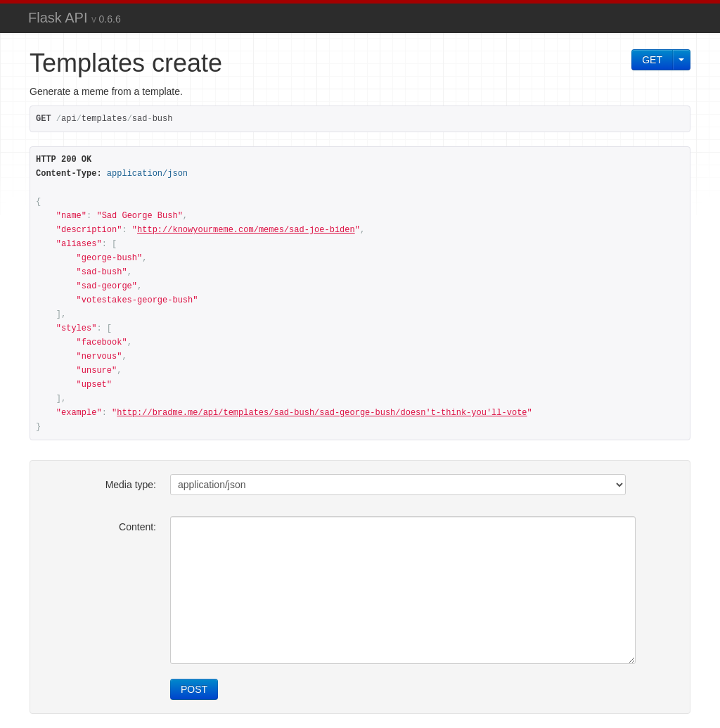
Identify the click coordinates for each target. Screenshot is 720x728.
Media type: (131, 485)
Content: (137, 527)
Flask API (75, 18)
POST (194, 689)
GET (652, 60)
